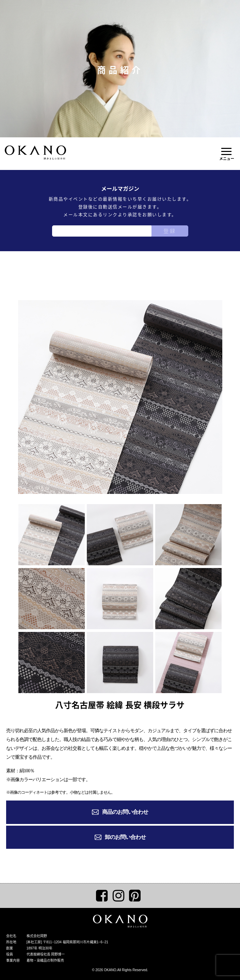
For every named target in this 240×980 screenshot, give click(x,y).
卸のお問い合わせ (125, 837)
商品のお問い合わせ (125, 812)
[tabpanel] (120, 397)
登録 (170, 231)
